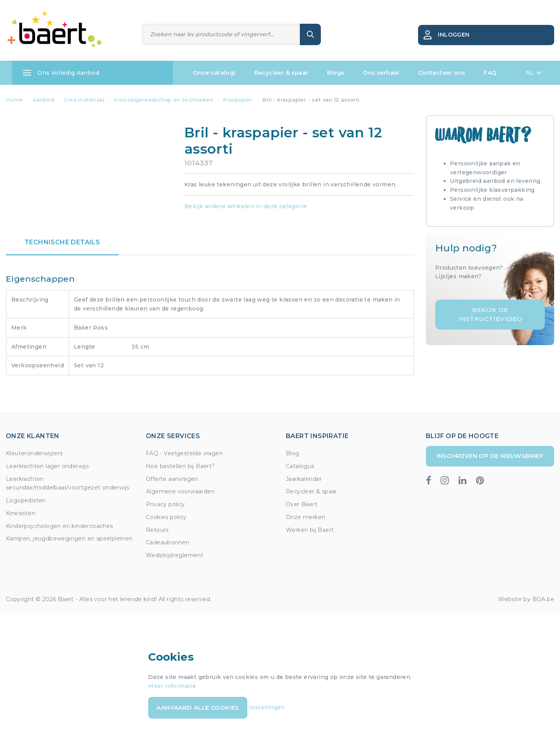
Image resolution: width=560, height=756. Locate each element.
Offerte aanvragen (172, 479)
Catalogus (300, 466)
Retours (157, 530)
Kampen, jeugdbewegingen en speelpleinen (69, 538)
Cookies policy (166, 517)
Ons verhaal (381, 73)
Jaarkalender (304, 479)
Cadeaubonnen (168, 542)
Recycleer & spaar (282, 73)
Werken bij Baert (310, 530)
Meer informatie (172, 686)
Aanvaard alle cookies (198, 708)
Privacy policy (165, 504)
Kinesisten (21, 513)
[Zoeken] (221, 34)
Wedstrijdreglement (175, 555)
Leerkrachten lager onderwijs (47, 466)
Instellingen (267, 707)
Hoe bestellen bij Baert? (180, 466)
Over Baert (302, 504)
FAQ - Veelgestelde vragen (184, 453)
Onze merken (305, 517)
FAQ (490, 73)
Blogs (336, 73)
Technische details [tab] (62, 242)
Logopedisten (26, 500)
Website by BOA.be (526, 599)
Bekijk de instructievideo (490, 314)
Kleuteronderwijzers (34, 453)
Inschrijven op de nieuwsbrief (490, 456)
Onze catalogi (214, 73)
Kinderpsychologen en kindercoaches (59, 526)
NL (534, 73)
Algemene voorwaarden (180, 491)
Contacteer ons (442, 73)
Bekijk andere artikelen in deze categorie (246, 206)
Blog (293, 453)
